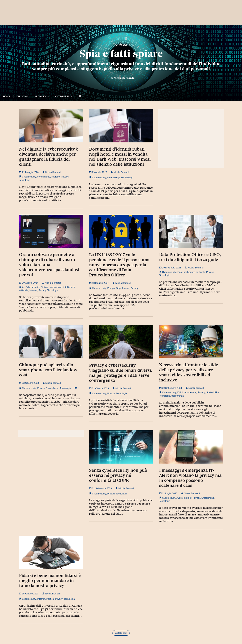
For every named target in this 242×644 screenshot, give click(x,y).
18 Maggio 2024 (99, 283)
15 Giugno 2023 (29, 594)
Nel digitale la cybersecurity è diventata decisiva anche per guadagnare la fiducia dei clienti (49, 157)
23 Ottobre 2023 (29, 383)
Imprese (56, 177)
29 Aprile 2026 (98, 172)
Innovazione (56, 287)
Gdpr (118, 288)
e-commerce (44, 177)
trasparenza (178, 396)
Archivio (40, 96)
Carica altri (121, 633)
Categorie (62, 96)
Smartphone (52, 388)
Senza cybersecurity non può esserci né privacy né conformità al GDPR (118, 475)
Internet (33, 290)
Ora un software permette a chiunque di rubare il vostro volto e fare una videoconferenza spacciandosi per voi (49, 265)
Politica (50, 599)
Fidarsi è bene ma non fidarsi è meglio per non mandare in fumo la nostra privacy (50, 581)
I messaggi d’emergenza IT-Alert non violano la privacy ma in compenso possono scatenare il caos (190, 478)
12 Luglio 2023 (168, 493)
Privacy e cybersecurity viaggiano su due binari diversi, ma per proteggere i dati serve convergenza (121, 373)
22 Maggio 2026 (29, 172)
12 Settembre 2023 (100, 488)
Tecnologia (25, 180)
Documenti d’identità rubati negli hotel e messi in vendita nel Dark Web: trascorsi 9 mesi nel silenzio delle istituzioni (120, 157)
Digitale (45, 287)
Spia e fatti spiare (121, 54)
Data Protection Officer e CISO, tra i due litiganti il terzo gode (190, 257)
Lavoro (126, 288)
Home (7, 96)
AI (23, 287)
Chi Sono (22, 96)
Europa (111, 288)
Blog (121, 45)
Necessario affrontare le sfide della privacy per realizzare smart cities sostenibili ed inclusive (189, 372)
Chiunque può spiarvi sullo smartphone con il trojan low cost (48, 370)
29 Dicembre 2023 (170, 268)
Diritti (180, 392)
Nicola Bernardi (124, 78)
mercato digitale (116, 177)
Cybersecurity (29, 177)
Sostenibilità (213, 392)
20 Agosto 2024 (29, 283)
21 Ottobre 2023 (99, 388)
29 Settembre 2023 (170, 388)
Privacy (65, 177)
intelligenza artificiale (194, 272)
